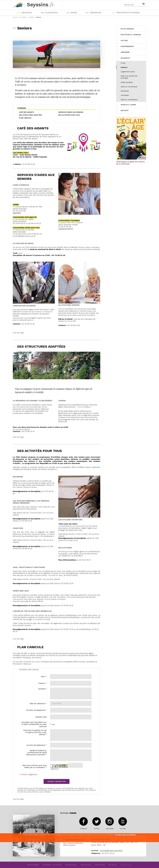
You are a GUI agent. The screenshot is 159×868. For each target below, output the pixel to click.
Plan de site (113, 865)
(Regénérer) (55, 769)
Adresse (42, 689)
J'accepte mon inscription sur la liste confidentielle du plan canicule (34, 724)
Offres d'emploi (86, 865)
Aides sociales (127, 82)
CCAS (123, 63)
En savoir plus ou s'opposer (125, 835)
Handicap (125, 91)
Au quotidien (52, 13)
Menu (139, 1)
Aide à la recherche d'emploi (129, 77)
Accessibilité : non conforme (52, 865)
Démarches (96, 13)
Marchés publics (71, 865)
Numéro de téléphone (36, 710)
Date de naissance (38, 703)
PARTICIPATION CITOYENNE (128, 13)
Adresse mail (41, 717)
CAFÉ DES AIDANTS (26, 112)
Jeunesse (125, 95)
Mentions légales (33, 865)
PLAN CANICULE (25, 118)
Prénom (42, 683)
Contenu (144, 1)
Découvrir (27, 13)
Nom (44, 677)
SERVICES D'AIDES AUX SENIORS (71, 112)
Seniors (124, 67)
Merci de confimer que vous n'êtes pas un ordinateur (35, 766)
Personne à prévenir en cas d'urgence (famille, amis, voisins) (35, 732)
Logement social (128, 72)
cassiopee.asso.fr (66, 229)
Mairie (74, 13)
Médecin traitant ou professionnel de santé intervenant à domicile (36, 753)
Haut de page (18, 333)
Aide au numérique (129, 87)
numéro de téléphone (37, 745)
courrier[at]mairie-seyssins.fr (111, 851)
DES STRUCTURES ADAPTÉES (31, 115)
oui (53, 724)
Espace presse (100, 865)
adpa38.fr (17, 213)
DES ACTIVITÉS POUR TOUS (69, 115)
